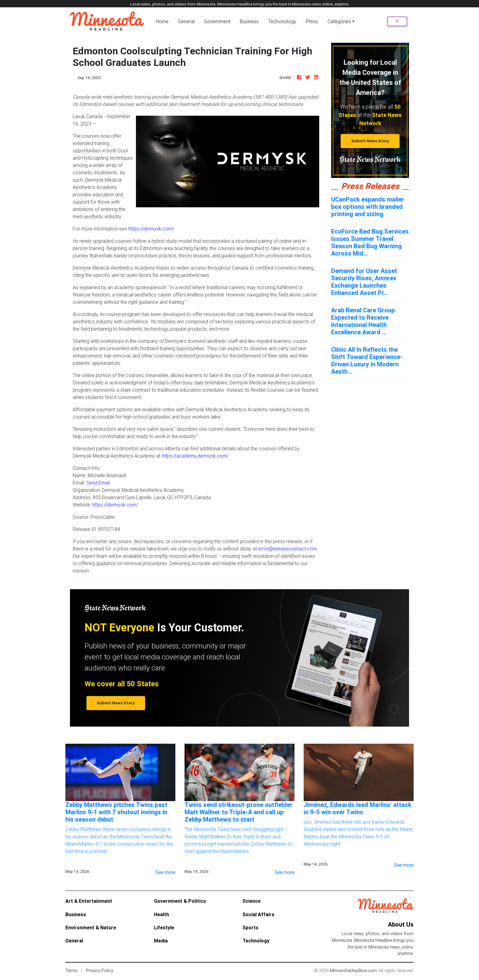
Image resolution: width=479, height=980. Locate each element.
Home (163, 21)
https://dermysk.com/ (151, 229)
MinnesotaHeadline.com (353, 971)
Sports (250, 927)
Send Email (98, 483)
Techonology (282, 21)
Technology (256, 941)
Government (217, 21)
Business (249, 21)
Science (252, 901)
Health (161, 914)
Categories (339, 21)
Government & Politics (180, 901)
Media (161, 941)
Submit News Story (370, 141)
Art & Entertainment (89, 901)
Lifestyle (164, 927)
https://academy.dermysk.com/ (195, 456)
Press (312, 21)
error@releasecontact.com (287, 549)
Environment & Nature (91, 927)
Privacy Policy (100, 971)
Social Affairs (258, 914)
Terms (71, 971)
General (186, 21)
